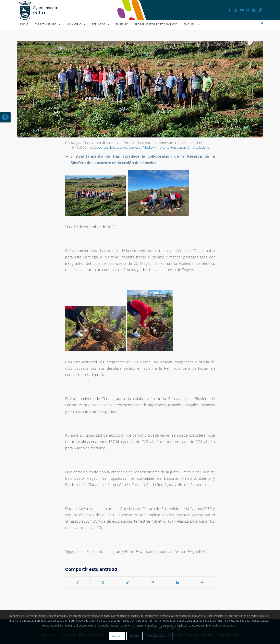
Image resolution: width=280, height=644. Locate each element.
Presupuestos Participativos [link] (156, 24)
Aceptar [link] (117, 636)
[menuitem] (262, 23)
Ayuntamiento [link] (47, 24)
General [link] (135, 147)
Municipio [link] (76, 24)
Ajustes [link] (135, 636)
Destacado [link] (119, 147)
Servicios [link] (101, 24)
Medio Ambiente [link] (156, 147)
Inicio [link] (24, 24)
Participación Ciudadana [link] (190, 147)
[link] (5, 117)
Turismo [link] (122, 24)
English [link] (192, 24)
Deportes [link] (101, 147)
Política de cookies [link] (158, 636)
